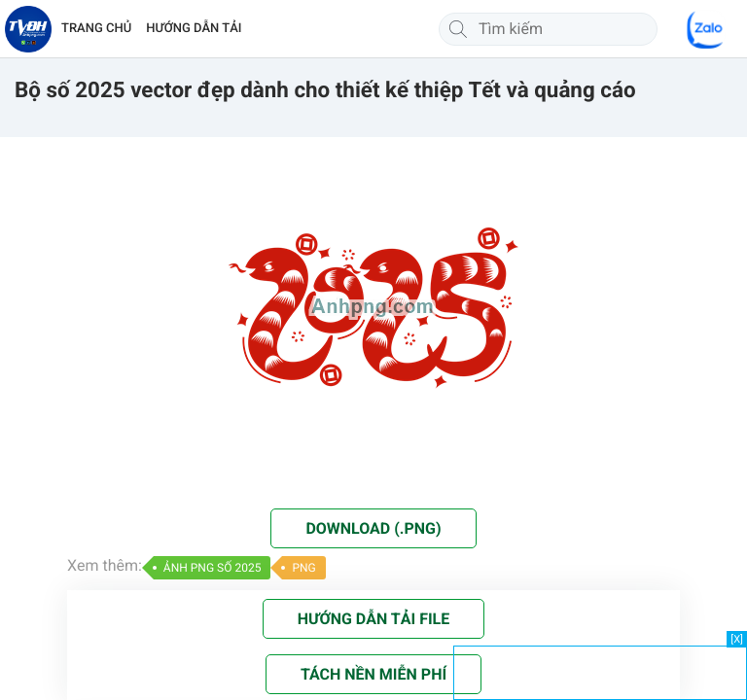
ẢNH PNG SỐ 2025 (213, 568)
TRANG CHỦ (96, 29)
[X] (737, 639)
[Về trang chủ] (28, 29)
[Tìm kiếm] (458, 29)
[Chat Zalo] (706, 29)
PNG (303, 568)
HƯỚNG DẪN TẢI (194, 29)
